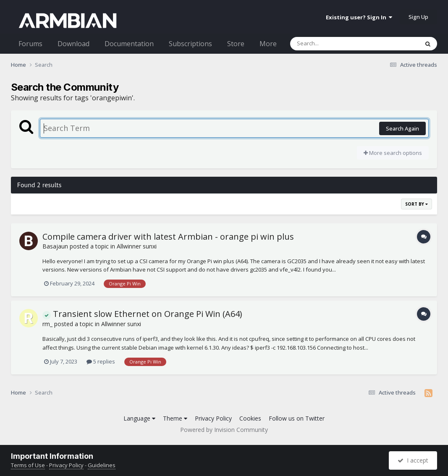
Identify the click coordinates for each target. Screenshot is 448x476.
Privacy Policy (213, 418)
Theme (175, 418)
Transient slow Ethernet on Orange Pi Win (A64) (142, 314)
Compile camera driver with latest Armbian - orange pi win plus (168, 237)
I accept (413, 460)
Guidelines (102, 465)
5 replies (101, 361)
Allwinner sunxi (137, 246)
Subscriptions (190, 44)
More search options (393, 153)
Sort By (417, 204)
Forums (30, 44)
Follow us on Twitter (297, 418)
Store (236, 44)
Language (139, 418)
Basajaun (55, 246)
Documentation (129, 44)
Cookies (250, 418)
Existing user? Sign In (359, 17)
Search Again (402, 128)
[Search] (333, 44)
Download (73, 44)
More (268, 44)
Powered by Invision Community (224, 430)
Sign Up (418, 17)
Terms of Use (28, 465)
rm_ (47, 324)
